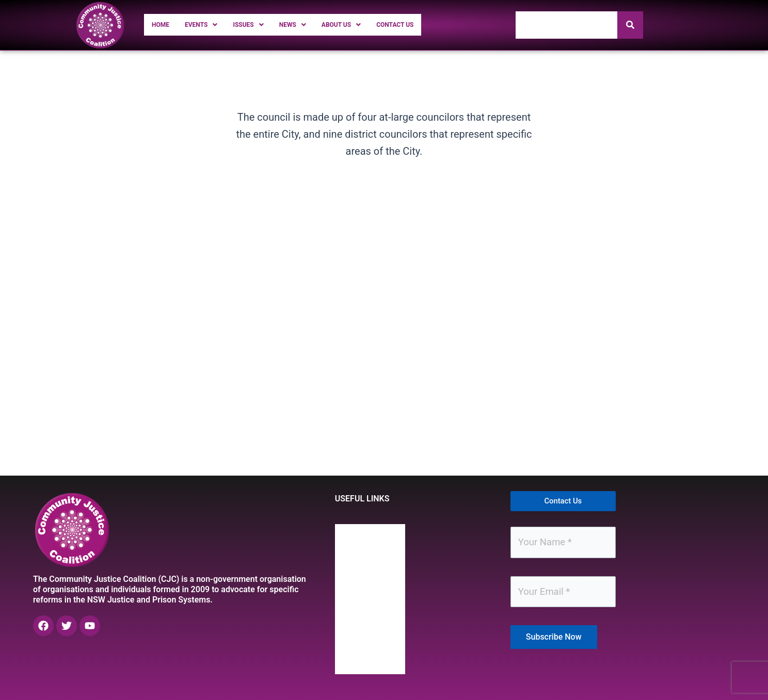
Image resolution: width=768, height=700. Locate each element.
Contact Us (435, 25)
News (315, 25)
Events (210, 25)
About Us (371, 25)
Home (163, 25)
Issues (265, 25)
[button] (210, 25)
